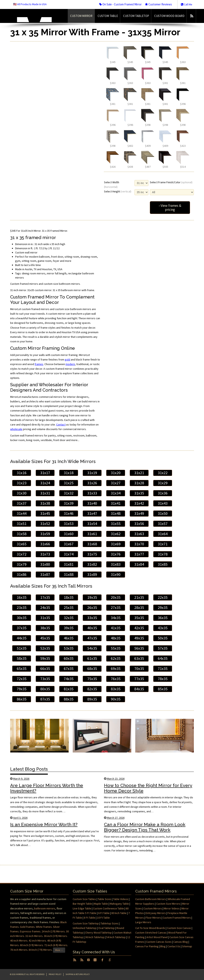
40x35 (92, 628)
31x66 (45, 544)
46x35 (69, 638)
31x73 (45, 554)
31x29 (163, 483)
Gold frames (27, 927)
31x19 (92, 473)
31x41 (116, 503)
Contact (61, 425)
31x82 (92, 564)
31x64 (163, 534)
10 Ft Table (103, 918)
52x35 (45, 648)
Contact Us (174, 946)
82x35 (92, 689)
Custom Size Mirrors (168, 904)
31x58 (22, 534)
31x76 (116, 554)
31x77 (139, 554)
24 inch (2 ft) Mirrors (53, 931)
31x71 (163, 544)
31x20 (116, 473)
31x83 (116, 564)
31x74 (69, 554)
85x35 (163, 689)
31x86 (22, 574)
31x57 (163, 524)
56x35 (139, 648)
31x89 (92, 574)
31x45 (45, 513)
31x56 (139, 524)
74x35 (69, 679)
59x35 (45, 658)
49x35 (139, 638)
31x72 (22, 554)
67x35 (69, 669)
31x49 (139, 513)
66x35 (45, 669)
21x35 (139, 597)
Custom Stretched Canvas (151, 933)
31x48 (116, 513)
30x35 (22, 618)
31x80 (45, 564)
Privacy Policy (55, 974)
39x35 (69, 628)
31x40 (92, 503)
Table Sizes (105, 899)
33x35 (92, 618)
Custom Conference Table (108, 908)
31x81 (69, 564)
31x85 (163, 564)
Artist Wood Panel (157, 937)
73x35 (45, 679)
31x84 (139, 564)
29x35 (163, 608)
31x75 (92, 554)
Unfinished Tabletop (85, 928)
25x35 (69, 608)
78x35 (163, 679)
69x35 (116, 669)
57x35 (163, 648)
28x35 (139, 608)
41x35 (116, 628)
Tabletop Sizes (109, 923)
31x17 (45, 473)
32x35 (69, 618)
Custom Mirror (81, 16)
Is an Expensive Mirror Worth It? (44, 824)
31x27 (116, 483)
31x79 (22, 564)
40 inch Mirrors (19, 941)
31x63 (139, 534)
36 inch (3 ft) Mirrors (55, 936)
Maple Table (101, 904)
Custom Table (108, 16)
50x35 (163, 638)
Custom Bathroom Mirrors (151, 899)
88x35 (69, 699)
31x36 (163, 493)
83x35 (116, 689)
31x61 (92, 534)
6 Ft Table (104, 913)
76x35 (116, 679)
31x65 (22, 544)
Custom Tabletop (136, 16)
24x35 (45, 608)
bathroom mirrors (45, 908)
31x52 (45, 524)
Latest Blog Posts (29, 769)
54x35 (92, 648)
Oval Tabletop (106, 928)
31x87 (45, 574)
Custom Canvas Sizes (159, 942)
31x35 (139, 493)
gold (67, 359)
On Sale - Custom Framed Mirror (120, 4)
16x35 (22, 597)
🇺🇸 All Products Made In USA (30, 4)
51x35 (22, 648)
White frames (44, 927)
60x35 (69, 658)
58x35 (22, 658)
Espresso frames (30, 931)
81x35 (69, 689)
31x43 (163, 503)
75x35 (92, 679)
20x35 (116, 597)
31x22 (163, 473)
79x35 (22, 689)
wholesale (16, 429)
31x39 (69, 503)
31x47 (92, 513)
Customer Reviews (158, 4)
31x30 (22, 493)
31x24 (45, 483)
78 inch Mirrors (19, 950)
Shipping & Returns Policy (78, 974)
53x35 (69, 648)
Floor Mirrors (153, 918)
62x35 (116, 658)
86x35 (22, 699)
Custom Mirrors (153, 908)
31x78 (163, 554)
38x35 (45, 628)
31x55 (116, 524)
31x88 (69, 574)
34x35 (116, 618)
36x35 (163, 618)
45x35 (45, 638)
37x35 (22, 628)
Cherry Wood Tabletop (98, 933)
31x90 (116, 574)
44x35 (22, 638)
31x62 (116, 534)
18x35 (69, 597)
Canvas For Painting (147, 946)
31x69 (116, 544)
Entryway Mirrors (156, 913)
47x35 (92, 638)
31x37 (22, 503)
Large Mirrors (143, 922)
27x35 (116, 608)
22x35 (163, 597)
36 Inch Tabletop (95, 937)
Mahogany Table (119, 904)
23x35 (22, 608)
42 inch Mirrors (37, 941)
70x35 (139, 669)
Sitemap (187, 946)
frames (39, 364)
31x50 (163, 513)
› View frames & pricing (170, 208)
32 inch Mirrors (34, 936)
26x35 (92, 608)
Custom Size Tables (84, 899)
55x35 (116, 648)
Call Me (187, 4)
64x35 (163, 658)
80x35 (45, 689)
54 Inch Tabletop (116, 937)
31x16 (22, 473)
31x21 (139, 473)
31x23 (22, 483)
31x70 (139, 544)
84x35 (139, 689)
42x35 (139, 628)
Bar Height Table (82, 904)
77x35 (139, 679)
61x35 (92, 658)
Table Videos (121, 899)
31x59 (45, 534)
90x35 (116, 699)
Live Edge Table (82, 908)
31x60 (69, 534)
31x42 (139, 503)
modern (70, 364)
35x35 (139, 618)
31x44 (22, 513)
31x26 (92, 483)
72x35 (22, 679)
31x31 (45, 493)
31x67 (69, 544)
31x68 (92, 544)
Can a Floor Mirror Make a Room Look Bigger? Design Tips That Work (145, 827)
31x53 (69, 524)
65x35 (22, 669)
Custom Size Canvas (179, 928)
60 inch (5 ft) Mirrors (31, 945)
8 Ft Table (90, 918)
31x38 (45, 503)
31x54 (92, 524)
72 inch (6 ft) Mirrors (56, 945)
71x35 (163, 669)
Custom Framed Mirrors (177, 918)
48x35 (116, 638)
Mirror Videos (172, 908)
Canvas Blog (181, 942)
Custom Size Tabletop (86, 923)
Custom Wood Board (169, 16)
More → (59, 950)
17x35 (45, 597)
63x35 (139, 658)
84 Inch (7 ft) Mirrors (40, 950)
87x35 (45, 699)
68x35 (92, 669)
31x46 (69, 513)
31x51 (22, 524)
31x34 (116, 493)
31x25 (69, 483)
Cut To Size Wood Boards (150, 928)
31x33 (92, 493)
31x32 (69, 493)
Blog (163, 946)
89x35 (92, 699)
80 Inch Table (119, 913)
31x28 (139, 483)
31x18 (69, 473)
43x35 (163, 628)
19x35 (92, 597)
